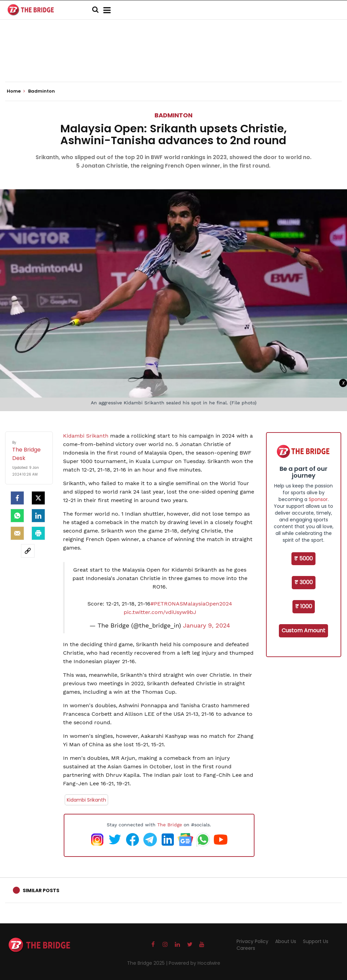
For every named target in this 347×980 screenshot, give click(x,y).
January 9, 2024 (207, 626)
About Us (286, 941)
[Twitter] (38, 498)
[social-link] (28, 551)
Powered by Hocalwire (195, 963)
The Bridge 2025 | (148, 963)
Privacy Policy (252, 941)
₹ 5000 (303, 559)
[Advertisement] (173, 61)
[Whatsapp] (17, 516)
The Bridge (170, 825)
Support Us (316, 941)
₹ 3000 (304, 582)
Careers (246, 948)
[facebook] (17, 498)
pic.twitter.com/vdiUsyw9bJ (160, 612)
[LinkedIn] (38, 516)
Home (16, 91)
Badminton (173, 115)
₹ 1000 (304, 606)
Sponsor (318, 499)
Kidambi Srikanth (87, 436)
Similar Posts (41, 890)
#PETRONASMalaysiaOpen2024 (191, 604)
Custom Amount (303, 630)
